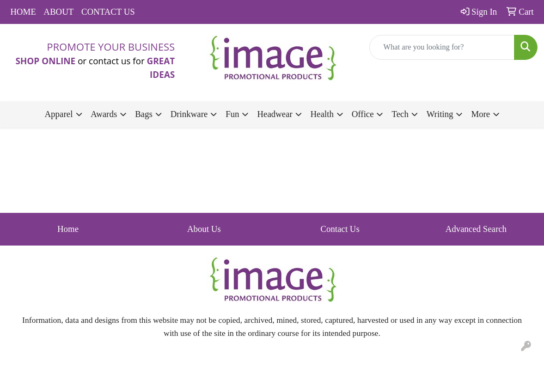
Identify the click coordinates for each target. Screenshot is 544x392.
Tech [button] (400, 114)
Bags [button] (144, 114)
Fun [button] (232, 114)
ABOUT (59, 12)
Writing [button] (440, 114)
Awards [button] (104, 114)
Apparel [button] (59, 114)
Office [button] (363, 114)
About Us (204, 229)
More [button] (481, 114)
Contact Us (340, 229)
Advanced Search (476, 229)
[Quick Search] (442, 47)
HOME (23, 12)
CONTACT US (108, 12)
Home (68, 229)
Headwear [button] (275, 114)
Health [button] (322, 114)
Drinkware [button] (189, 114)
